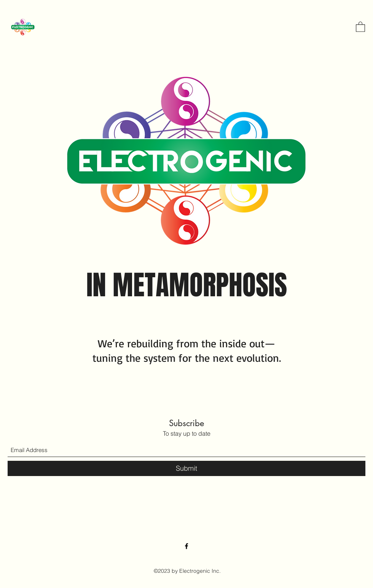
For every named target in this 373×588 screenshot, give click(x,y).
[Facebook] (186, 546)
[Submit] (186, 468)
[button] (360, 26)
